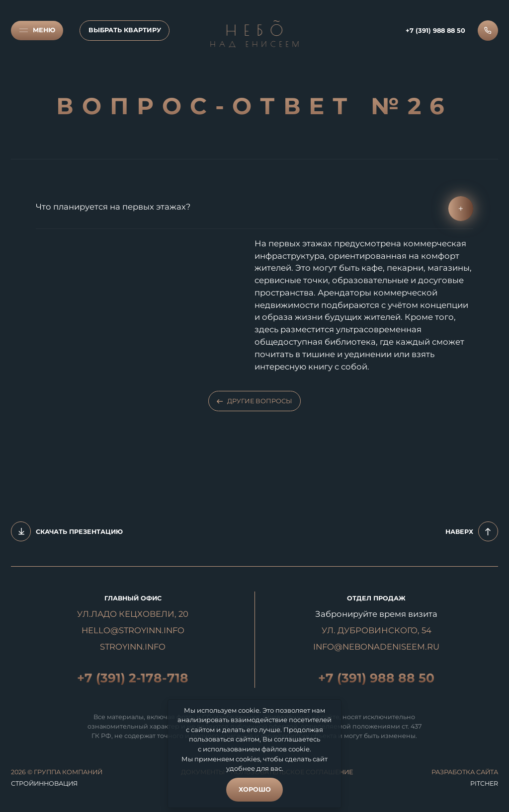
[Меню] (37, 31)
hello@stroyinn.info (133, 630)
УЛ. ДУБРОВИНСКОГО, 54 (377, 630)
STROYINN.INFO (133, 647)
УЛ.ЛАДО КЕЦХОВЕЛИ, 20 (133, 614)
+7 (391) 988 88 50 (376, 678)
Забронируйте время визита (376, 614)
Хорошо (255, 789)
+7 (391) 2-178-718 (133, 678)
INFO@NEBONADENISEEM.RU (376, 647)
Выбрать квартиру (125, 30)
